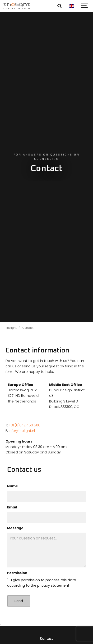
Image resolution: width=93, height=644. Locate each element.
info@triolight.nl (22, 431)
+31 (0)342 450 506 (25, 425)
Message (15, 528)
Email (12, 507)
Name (13, 486)
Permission (17, 573)
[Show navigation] (85, 6)
